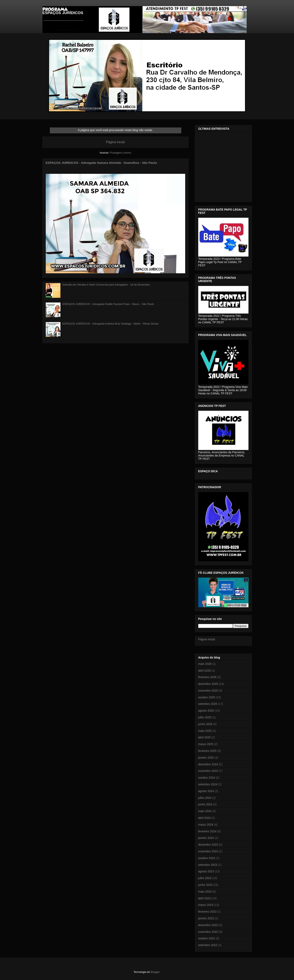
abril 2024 (205, 818)
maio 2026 (205, 664)
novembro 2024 (208, 771)
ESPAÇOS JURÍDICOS (63, 13)
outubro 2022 (207, 938)
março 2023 (206, 905)
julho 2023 (205, 878)
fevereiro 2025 (207, 751)
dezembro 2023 (208, 845)
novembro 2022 (208, 932)
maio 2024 (205, 811)
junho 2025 (205, 724)
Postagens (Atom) (120, 153)
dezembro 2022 (208, 925)
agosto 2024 (206, 791)
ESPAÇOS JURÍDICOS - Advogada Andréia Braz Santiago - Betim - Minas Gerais (111, 324)
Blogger (155, 972)
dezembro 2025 (208, 684)
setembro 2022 (208, 945)
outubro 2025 (207, 697)
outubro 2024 (207, 778)
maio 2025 (205, 731)
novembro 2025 (208, 691)
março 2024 (206, 825)
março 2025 (206, 744)
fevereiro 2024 (207, 831)
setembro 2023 (208, 865)
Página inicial (115, 142)
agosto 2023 (206, 871)
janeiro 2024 (206, 838)
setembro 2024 (208, 784)
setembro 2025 (208, 704)
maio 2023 (205, 892)
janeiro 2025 (206, 758)
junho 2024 (205, 804)
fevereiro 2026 (207, 677)
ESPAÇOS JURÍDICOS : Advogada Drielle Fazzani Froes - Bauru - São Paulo (108, 304)
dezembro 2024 (208, 764)
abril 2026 (205, 671)
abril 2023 (205, 898)
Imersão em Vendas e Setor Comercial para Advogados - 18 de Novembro (106, 285)
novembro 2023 (208, 851)
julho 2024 (205, 798)
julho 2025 (205, 717)
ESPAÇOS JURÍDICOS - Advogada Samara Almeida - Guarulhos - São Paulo (101, 163)
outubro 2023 (207, 858)
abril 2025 (205, 737)
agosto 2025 (206, 711)
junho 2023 (205, 885)
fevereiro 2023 (207, 912)
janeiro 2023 (206, 918)
